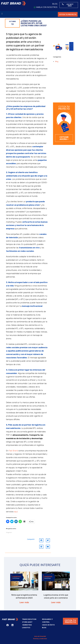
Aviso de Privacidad (40, 635)
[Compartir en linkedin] (41, 547)
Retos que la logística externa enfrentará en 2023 (58, 76)
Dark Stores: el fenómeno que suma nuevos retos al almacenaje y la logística (58, 93)
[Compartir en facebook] (41, 540)
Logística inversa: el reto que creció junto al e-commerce (70, 77)
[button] (13, 3)
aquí (16, 512)
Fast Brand (13, 451)
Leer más (24, 602)
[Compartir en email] (48, 547)
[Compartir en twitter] (48, 540)
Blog (57, 61)
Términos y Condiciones (40, 638)
